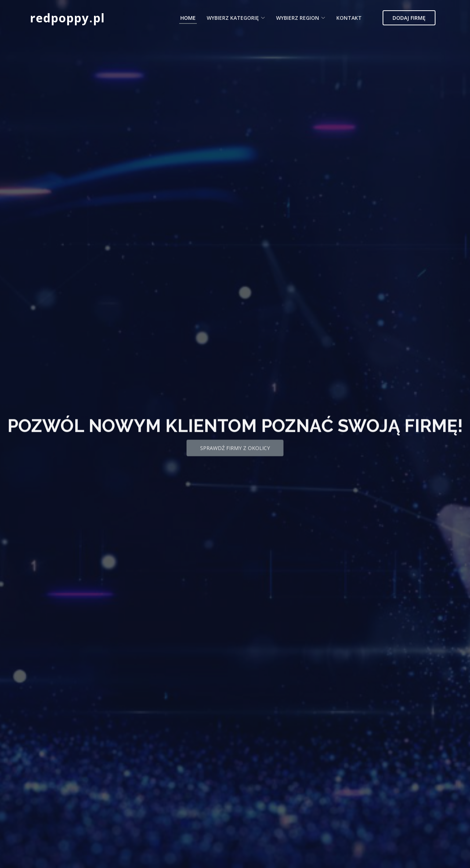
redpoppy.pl (68, 18)
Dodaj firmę (409, 18)
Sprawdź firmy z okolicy (235, 457)
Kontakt (349, 18)
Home (188, 18)
